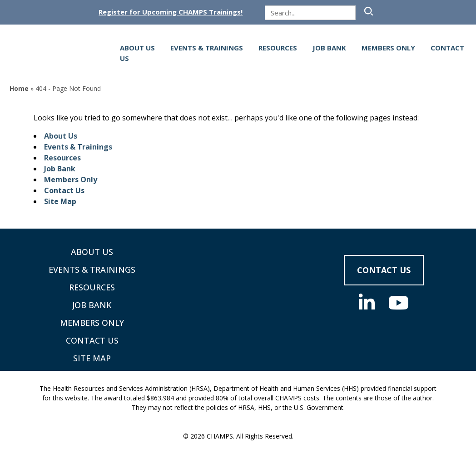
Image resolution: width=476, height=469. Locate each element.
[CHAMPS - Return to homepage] (238, 285)
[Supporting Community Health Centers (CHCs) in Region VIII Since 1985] (57, 53)
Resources (278, 48)
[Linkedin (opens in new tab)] (367, 303)
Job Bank (329, 48)
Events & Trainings (207, 48)
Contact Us (64, 190)
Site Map (60, 201)
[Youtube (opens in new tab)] (399, 303)
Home (19, 88)
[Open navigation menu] (114, 53)
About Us (137, 48)
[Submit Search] (367, 11)
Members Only (388, 48)
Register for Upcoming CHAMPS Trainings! (171, 12)
